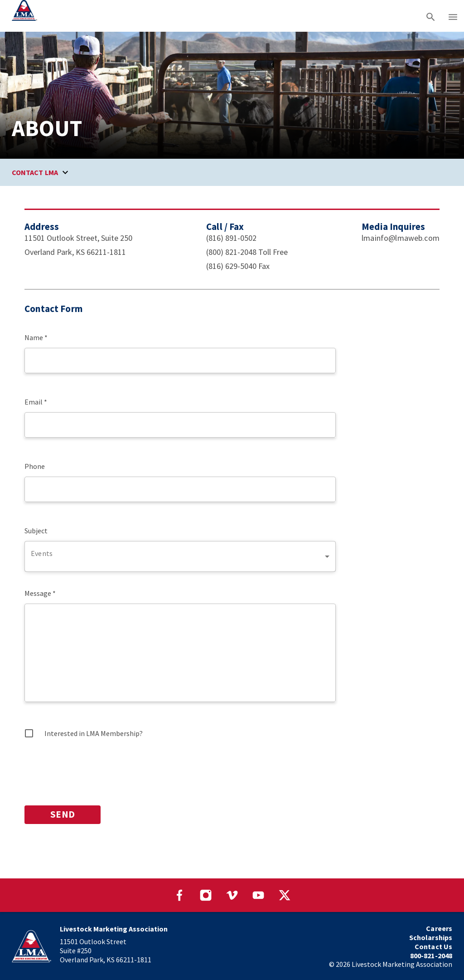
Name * (36, 337)
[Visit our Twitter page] (285, 895)
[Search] (431, 16)
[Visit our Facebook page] (179, 895)
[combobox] (180, 556)
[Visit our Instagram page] (206, 895)
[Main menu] (453, 16)
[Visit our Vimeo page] (232, 895)
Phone (35, 466)
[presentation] (93, 770)
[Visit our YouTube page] (258, 895)
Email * (36, 402)
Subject (36, 531)
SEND (63, 815)
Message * (40, 593)
